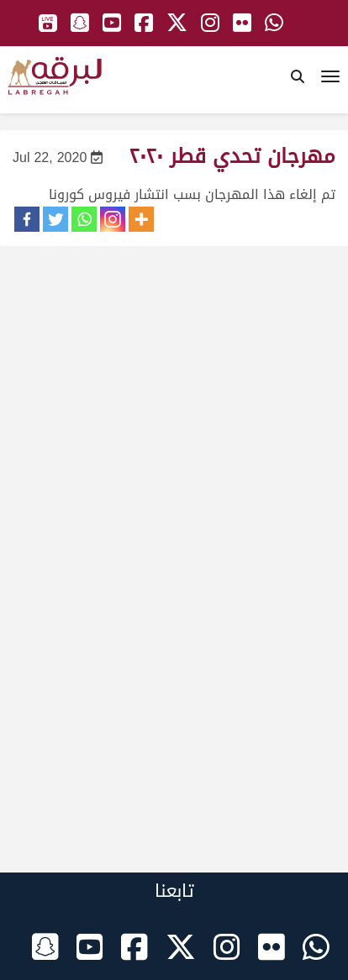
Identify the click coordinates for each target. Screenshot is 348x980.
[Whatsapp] (84, 219)
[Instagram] (113, 219)
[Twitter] (55, 219)
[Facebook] (27, 219)
